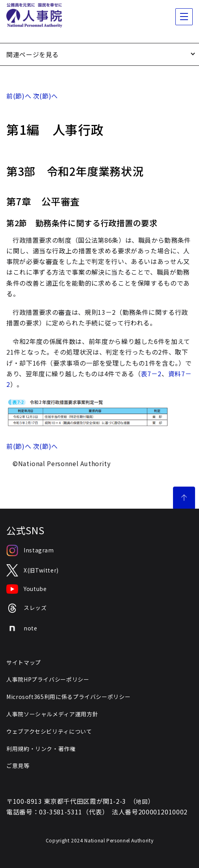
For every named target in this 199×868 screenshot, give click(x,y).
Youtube (26, 589)
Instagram (30, 550)
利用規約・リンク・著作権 (41, 749)
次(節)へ (46, 96)
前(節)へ (19, 96)
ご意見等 (18, 766)
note (22, 628)
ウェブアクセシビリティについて (49, 731)
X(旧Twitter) (33, 570)
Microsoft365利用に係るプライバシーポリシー (68, 697)
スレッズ (27, 608)
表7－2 (151, 374)
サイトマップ (24, 662)
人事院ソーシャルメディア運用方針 (52, 714)
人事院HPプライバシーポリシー (48, 679)
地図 (142, 801)
